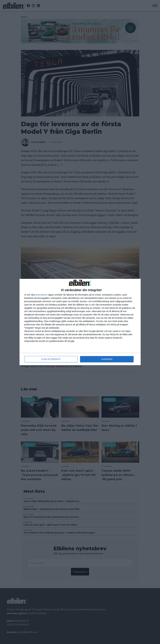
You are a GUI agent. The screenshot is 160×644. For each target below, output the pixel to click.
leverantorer (42, 295)
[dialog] (80, 322)
